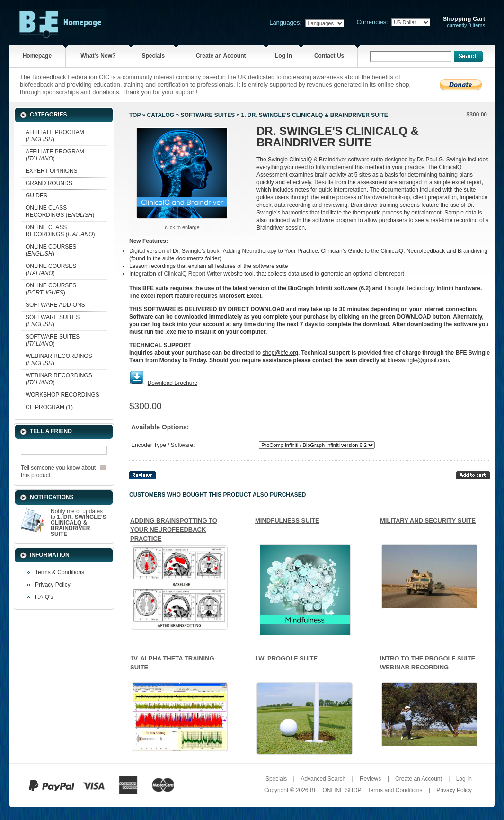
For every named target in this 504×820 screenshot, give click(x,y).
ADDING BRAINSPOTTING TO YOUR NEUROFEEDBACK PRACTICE (174, 530)
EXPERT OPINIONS (52, 171)
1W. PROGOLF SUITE (286, 658)
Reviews (370, 779)
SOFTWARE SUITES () (53, 321)
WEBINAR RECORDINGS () (59, 360)
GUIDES (36, 196)
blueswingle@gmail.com (418, 360)
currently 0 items (464, 22)
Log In (283, 56)
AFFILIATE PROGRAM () (55, 136)
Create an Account (221, 56)
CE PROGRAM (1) (49, 407)
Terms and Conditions (395, 790)
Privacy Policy (53, 585)
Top (135, 115)
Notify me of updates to (79, 523)
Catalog (161, 115)
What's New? (98, 56)
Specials (153, 56)
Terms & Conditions (60, 572)
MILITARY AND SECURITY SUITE (428, 521)
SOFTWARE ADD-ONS (55, 305)
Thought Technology (409, 288)
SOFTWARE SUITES (208, 115)
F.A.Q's (44, 597)
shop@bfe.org (280, 353)
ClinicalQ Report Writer (193, 274)
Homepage (37, 56)
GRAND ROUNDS (49, 183)
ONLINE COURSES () (51, 250)
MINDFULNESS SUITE (287, 521)
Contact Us (329, 56)
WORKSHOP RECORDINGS (62, 395)
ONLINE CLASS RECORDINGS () (60, 211)
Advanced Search (323, 779)
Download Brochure (172, 383)
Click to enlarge (182, 227)
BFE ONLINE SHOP (336, 790)
